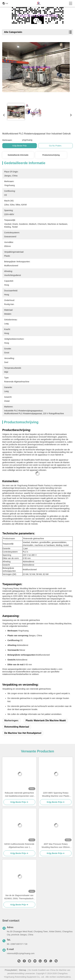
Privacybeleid (11, 970)
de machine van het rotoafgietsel (23, 733)
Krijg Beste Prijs (20, 146)
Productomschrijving (51, 155)
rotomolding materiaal (17, 727)
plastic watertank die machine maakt (46, 720)
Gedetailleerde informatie (18, 155)
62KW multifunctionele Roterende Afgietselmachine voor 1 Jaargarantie (19, 846)
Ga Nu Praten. (55, 146)
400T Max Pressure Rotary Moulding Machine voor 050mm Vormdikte (56, 846)
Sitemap (23, 970)
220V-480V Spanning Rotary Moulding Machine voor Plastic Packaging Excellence (56, 795)
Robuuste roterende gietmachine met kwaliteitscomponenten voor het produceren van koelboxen (19, 795)
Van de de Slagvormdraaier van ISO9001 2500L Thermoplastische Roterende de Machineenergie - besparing (19, 897)
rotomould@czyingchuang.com (21, 953)
